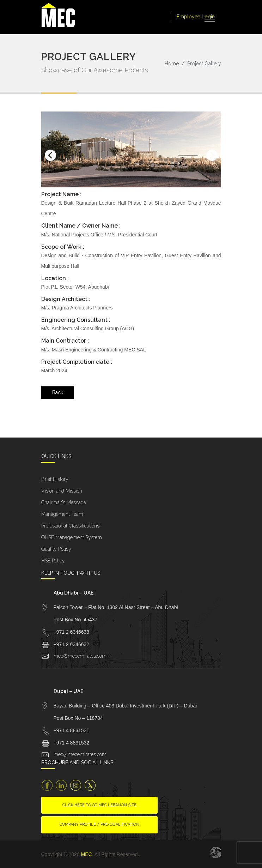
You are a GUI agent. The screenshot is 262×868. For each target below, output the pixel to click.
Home (172, 64)
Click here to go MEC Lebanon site (99, 805)
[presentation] (50, 155)
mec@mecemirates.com (80, 656)
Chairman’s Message (64, 502)
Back (58, 392)
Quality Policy (56, 549)
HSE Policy (53, 561)
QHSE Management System (72, 537)
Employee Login (196, 17)
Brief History (55, 479)
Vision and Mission (62, 491)
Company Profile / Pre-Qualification (99, 824)
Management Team (62, 514)
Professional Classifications (70, 526)
